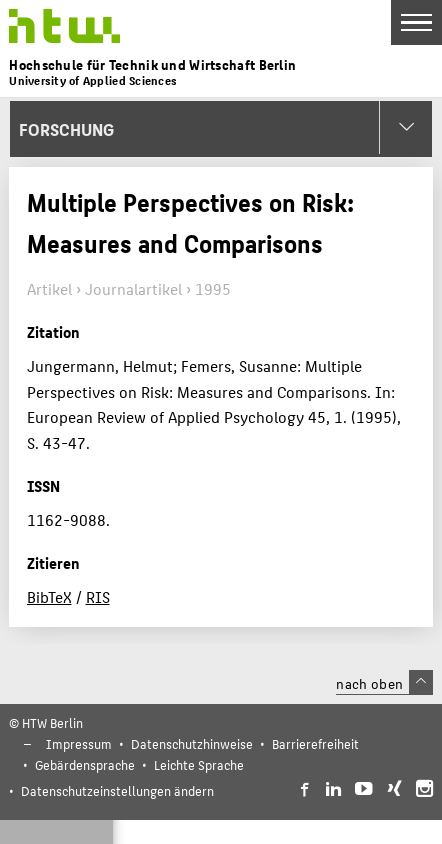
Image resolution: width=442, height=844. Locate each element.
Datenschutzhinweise (192, 743)
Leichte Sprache (199, 764)
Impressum (79, 743)
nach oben (384, 683)
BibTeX (49, 596)
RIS (98, 596)
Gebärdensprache (85, 764)
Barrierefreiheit (315, 743)
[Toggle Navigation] (416, 22)
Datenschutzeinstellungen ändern (117, 790)
